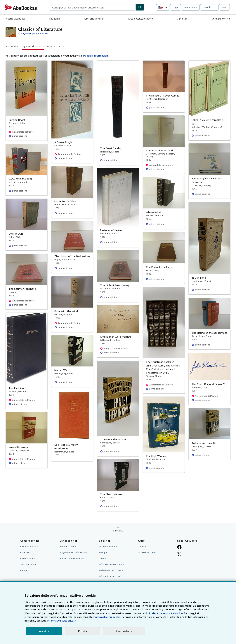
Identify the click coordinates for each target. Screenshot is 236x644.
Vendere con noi (221, 19)
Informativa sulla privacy (111, 564)
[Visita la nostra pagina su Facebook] (179, 547)
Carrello (24, 570)
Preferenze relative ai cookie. (166, 613)
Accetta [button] (44, 631)
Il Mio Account (28, 558)
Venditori (182, 19)
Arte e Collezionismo (140, 19)
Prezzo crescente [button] (57, 46)
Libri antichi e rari (94, 19)
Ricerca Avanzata (15, 19)
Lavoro (102, 558)
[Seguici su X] (179, 554)
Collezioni (55, 19)
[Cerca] (140, 7)
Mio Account (191, 7)
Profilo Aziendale (108, 546)
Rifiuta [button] (83, 631)
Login (176, 7)
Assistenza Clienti (147, 552)
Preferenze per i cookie (111, 570)
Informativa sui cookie (110, 576)
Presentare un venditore (72, 558)
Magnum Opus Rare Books (34, 33)
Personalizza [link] (124, 631)
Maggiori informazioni (96, 56)
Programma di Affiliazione (73, 552)
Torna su (118, 530)
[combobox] (93, 7)
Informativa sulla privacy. (62, 621)
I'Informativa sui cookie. (107, 617)
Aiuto (224, 7)
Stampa (103, 552)
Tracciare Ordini (28, 564)
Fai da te (142, 546)
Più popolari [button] (12, 46)
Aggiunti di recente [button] (33, 46)
